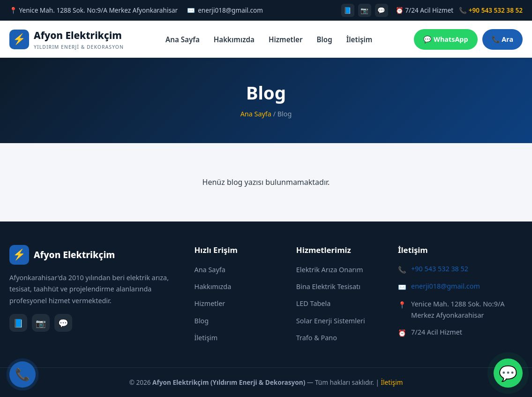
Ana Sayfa (183, 39)
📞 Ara (502, 39)
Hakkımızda (234, 39)
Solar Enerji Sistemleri (331, 321)
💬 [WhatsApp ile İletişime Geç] (508, 373)
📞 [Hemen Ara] (22, 374)
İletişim (360, 39)
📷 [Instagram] (364, 10)
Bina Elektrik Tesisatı (328, 286)
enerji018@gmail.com (230, 10)
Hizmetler (286, 39)
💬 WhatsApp (446, 39)
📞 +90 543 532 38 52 (491, 10)
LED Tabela (313, 303)
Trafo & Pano (317, 338)
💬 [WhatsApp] (381, 10)
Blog (325, 39)
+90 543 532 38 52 (440, 269)
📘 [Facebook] (348, 10)
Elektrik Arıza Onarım (330, 270)
